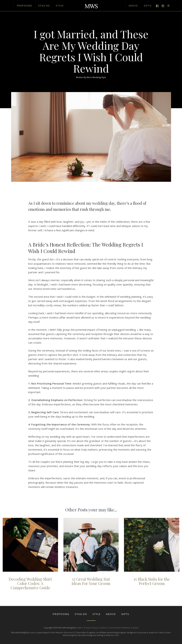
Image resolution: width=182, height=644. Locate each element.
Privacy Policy (90, 628)
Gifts (148, 6)
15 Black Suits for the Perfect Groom (152, 581)
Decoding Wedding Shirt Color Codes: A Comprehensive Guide (30, 583)
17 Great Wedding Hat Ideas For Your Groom (91, 581)
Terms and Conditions (120, 628)
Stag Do (44, 6)
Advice (133, 6)
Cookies (103, 628)
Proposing (25, 6)
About (136, 628)
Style (60, 6)
